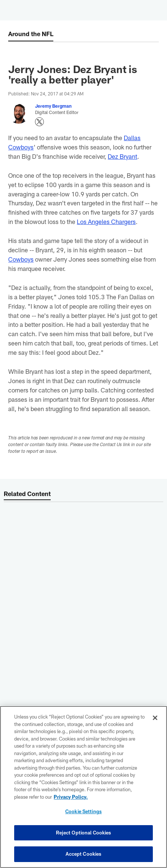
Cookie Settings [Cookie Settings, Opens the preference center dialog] (83, 811)
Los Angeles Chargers (106, 221)
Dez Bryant (122, 156)
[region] (83, 787)
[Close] (155, 718)
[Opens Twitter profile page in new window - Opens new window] (40, 122)
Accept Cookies (84, 854)
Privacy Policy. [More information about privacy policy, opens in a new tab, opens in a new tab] (71, 797)
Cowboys (21, 259)
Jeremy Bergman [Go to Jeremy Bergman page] (53, 106)
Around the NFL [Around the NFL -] (31, 34)
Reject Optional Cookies (84, 833)
